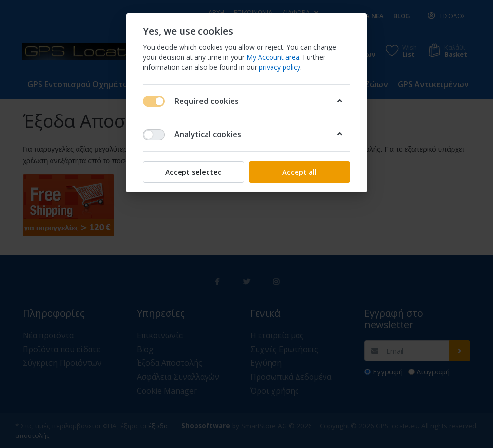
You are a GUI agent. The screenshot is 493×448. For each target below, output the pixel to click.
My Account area (273, 57)
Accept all (299, 172)
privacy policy (280, 67)
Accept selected (194, 172)
